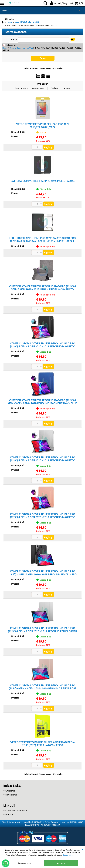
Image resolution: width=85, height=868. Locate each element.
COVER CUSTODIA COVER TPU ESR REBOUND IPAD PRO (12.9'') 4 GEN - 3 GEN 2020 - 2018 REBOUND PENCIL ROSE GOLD (42, 688)
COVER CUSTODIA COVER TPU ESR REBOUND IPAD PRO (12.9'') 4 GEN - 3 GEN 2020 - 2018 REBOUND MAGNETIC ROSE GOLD (42, 517)
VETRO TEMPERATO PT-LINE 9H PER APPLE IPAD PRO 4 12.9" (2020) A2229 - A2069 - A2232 (42, 744)
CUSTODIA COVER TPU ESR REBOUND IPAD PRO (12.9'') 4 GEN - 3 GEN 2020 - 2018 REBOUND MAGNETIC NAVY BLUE (42, 402)
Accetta (61, 863)
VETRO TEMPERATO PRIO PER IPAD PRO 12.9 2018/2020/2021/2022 (42, 125)
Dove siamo (11, 795)
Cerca (14, 39)
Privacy (9, 814)
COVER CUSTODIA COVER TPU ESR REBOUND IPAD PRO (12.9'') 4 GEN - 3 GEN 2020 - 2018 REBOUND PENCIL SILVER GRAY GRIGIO (42, 631)
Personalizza (24, 863)
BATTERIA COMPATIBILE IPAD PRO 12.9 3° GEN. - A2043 (42, 181)
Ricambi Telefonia (17, 48)
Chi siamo (10, 791)
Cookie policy (68, 855)
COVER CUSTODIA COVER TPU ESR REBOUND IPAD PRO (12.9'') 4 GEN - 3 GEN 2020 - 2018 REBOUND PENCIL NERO (42, 573)
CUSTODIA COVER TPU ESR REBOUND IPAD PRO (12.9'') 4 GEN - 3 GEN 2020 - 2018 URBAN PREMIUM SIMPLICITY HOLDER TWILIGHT (42, 289)
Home (5, 10)
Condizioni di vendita (16, 810)
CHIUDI (82, 849)
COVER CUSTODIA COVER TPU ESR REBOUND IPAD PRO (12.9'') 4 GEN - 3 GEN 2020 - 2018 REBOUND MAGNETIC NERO (42, 346)
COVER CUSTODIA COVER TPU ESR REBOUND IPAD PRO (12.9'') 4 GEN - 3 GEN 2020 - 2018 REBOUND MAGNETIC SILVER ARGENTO (42, 460)
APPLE (30, 48)
